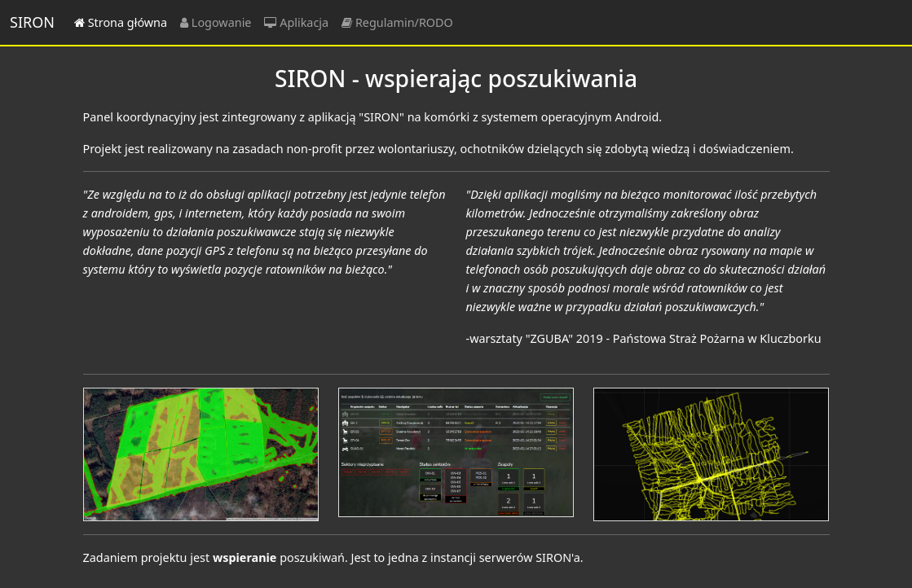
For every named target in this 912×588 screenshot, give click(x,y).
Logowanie (216, 22)
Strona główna (121, 22)
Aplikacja (296, 22)
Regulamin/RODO (397, 22)
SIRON (32, 22)
